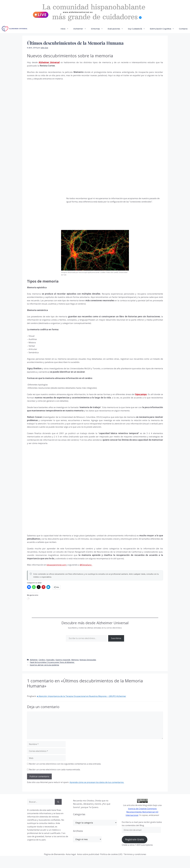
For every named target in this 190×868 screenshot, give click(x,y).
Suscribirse (116, 638)
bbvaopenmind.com (56, 565)
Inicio (66, 29)
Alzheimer (81, 29)
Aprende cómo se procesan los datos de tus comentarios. (97, 782)
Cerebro (42, 660)
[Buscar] (58, 802)
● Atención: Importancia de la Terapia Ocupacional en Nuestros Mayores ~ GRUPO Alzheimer (81, 696)
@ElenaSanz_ (86, 565)
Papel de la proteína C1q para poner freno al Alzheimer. (52, 662)
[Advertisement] (45, 213)
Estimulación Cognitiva (163, 29)
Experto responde (63, 660)
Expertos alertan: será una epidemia (44, 665)
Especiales (50, 660)
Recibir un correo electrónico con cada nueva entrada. (55, 769)
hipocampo (141, 394)
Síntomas (98, 29)
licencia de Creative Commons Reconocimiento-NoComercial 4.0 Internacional (142, 812)
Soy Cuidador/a (138, 29)
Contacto (183, 29)
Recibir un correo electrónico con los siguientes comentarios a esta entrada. (65, 764)
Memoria (75, 660)
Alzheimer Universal (49, 62)
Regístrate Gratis (135, 839)
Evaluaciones (117, 29)
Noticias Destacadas (88, 660)
